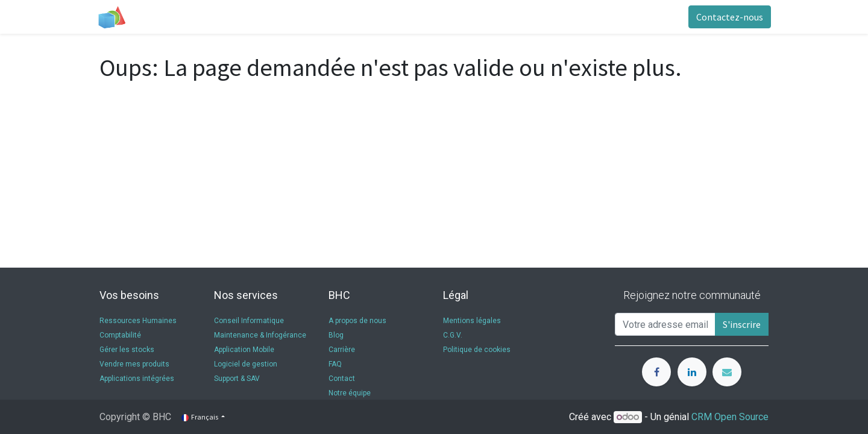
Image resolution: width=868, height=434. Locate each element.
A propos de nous (357, 321)
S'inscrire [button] (742, 324)
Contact (343, 379)
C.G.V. (453, 335)
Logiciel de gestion (246, 364)
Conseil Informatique (249, 321)
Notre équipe (351, 393)
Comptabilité (120, 335)
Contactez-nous (727, 17)
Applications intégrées (137, 379)
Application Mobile (244, 350)
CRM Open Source (730, 417)
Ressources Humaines (138, 321)
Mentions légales (472, 321)
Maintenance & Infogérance (260, 335)
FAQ (335, 364)
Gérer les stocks (127, 350)
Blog (336, 335)
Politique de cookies (477, 350)
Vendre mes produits (134, 364)
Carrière (342, 350)
